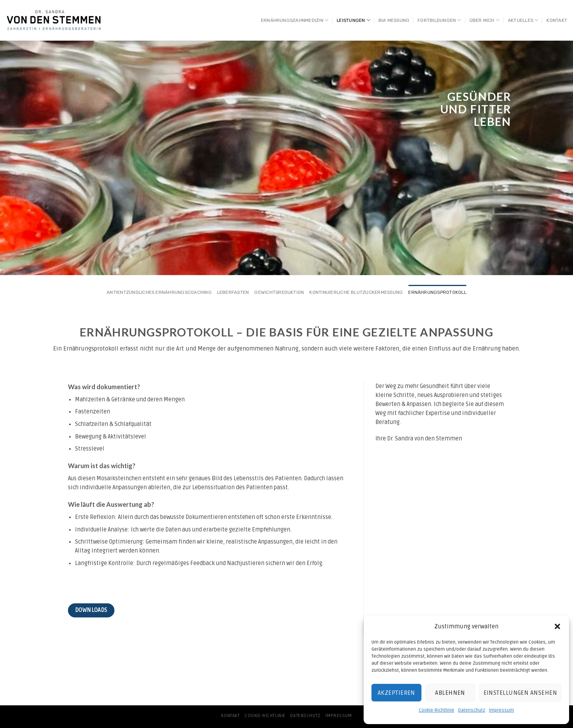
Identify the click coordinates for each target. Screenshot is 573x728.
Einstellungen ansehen (520, 693)
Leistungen (353, 20)
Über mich (485, 20)
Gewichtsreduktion (279, 292)
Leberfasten (233, 292)
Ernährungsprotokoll (437, 292)
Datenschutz (472, 710)
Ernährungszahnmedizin (295, 20)
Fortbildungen (439, 20)
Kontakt (557, 20)
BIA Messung (394, 20)
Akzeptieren (396, 693)
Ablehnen (450, 693)
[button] (557, 626)
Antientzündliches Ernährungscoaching (159, 292)
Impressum (502, 710)
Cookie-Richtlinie (436, 710)
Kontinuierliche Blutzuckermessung (356, 292)
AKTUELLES (523, 20)
